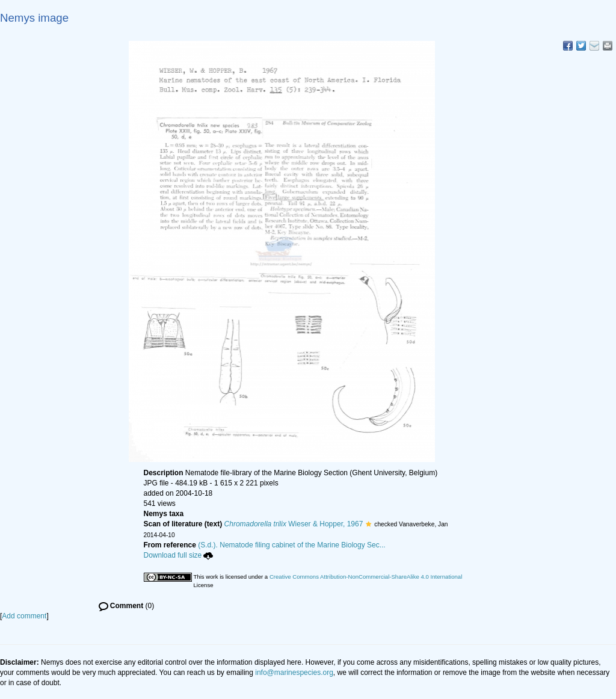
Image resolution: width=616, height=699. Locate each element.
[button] (368, 524)
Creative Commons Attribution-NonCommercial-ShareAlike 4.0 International (366, 577)
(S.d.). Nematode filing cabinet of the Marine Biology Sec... (292, 545)
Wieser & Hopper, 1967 (294, 524)
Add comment (24, 616)
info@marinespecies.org (294, 673)
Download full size (179, 555)
